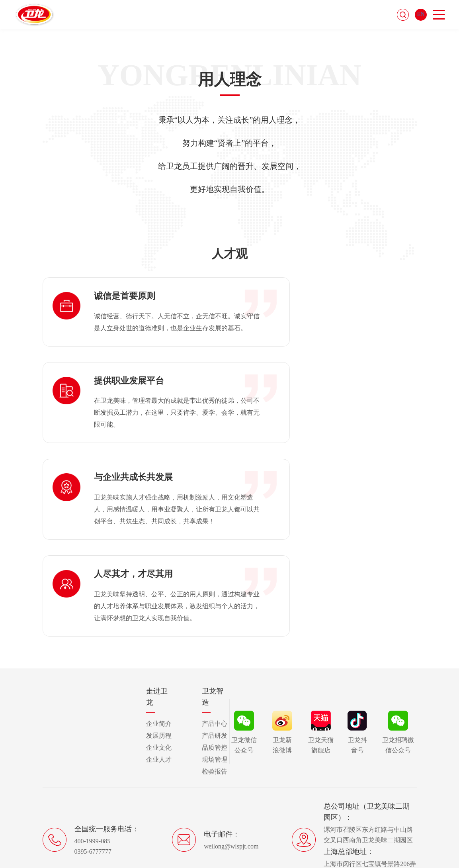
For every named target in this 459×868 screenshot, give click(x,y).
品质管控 (215, 624)
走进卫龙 (157, 573)
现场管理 (215, 636)
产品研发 (215, 612)
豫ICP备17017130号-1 (253, 826)
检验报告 (215, 648)
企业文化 (159, 624)
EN (421, 15)
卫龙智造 (213, 573)
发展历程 (159, 612)
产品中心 (215, 600)
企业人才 (159, 636)
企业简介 (159, 600)
